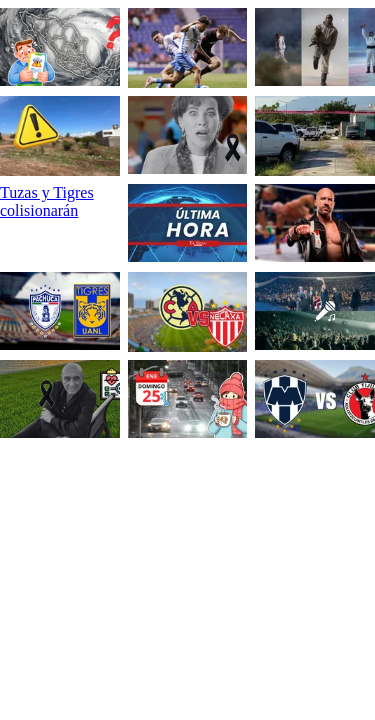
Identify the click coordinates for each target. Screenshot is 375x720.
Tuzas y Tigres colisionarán (47, 201)
